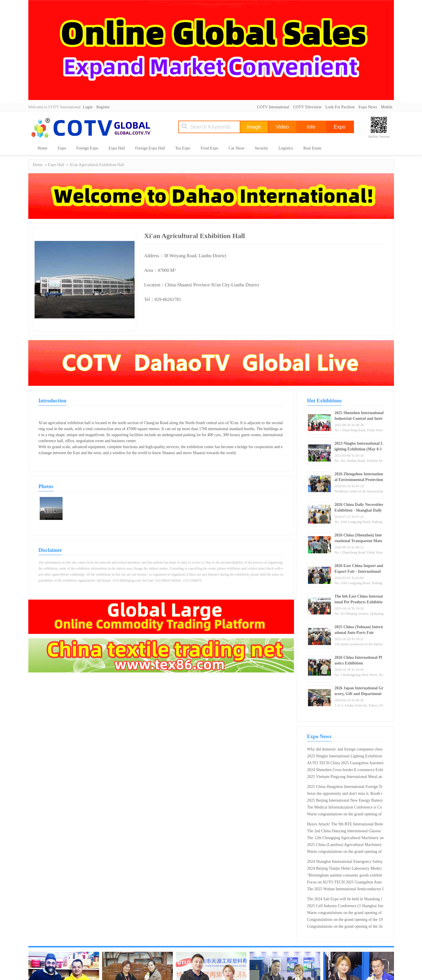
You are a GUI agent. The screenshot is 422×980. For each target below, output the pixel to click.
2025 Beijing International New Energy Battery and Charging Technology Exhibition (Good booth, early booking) (345, 801)
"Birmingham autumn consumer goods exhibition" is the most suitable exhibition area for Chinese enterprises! (345, 876)
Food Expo (209, 148)
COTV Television (307, 107)
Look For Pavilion (340, 107)
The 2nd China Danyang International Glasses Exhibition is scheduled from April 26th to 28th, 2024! (344, 832)
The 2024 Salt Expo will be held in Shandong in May (345, 900)
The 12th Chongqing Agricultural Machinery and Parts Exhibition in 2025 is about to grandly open (345, 839)
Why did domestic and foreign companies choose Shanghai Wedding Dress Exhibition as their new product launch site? (345, 750)
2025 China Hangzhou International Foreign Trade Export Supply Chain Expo (345, 787)
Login (88, 107)
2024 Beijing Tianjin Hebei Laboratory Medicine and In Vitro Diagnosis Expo (345, 869)
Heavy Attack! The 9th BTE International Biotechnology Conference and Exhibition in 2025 (345, 825)
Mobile (387, 107)
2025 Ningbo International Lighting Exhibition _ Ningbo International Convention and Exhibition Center (345, 757)
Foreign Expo (87, 148)
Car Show (237, 148)
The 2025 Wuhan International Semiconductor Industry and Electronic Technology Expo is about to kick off (345, 890)
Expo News (368, 107)
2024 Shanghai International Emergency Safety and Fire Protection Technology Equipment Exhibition (345, 862)
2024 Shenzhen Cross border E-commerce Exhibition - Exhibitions (345, 771)
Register (103, 107)
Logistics (286, 148)
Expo (62, 148)
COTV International (273, 107)
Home (43, 148)
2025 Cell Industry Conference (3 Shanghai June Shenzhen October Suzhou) (345, 907)
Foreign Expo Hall (150, 148)
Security (262, 148)
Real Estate (312, 148)
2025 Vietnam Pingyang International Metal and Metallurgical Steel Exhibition (345, 777)
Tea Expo (183, 148)
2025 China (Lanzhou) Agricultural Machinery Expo (345, 845)
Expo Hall (117, 148)
